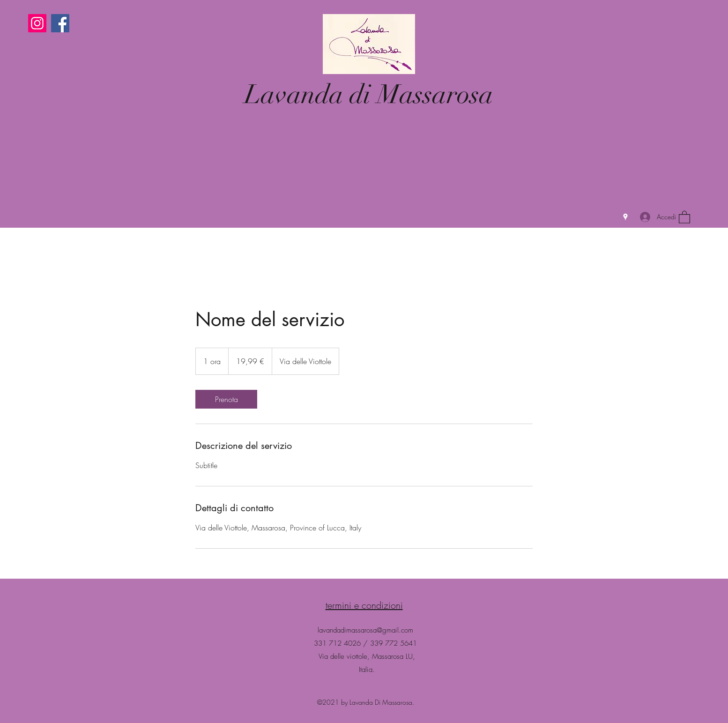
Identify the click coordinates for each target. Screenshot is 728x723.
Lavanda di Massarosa (369, 94)
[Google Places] (625, 217)
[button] (684, 217)
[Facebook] (60, 23)
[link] (226, 399)
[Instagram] (37, 23)
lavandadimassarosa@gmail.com (365, 630)
